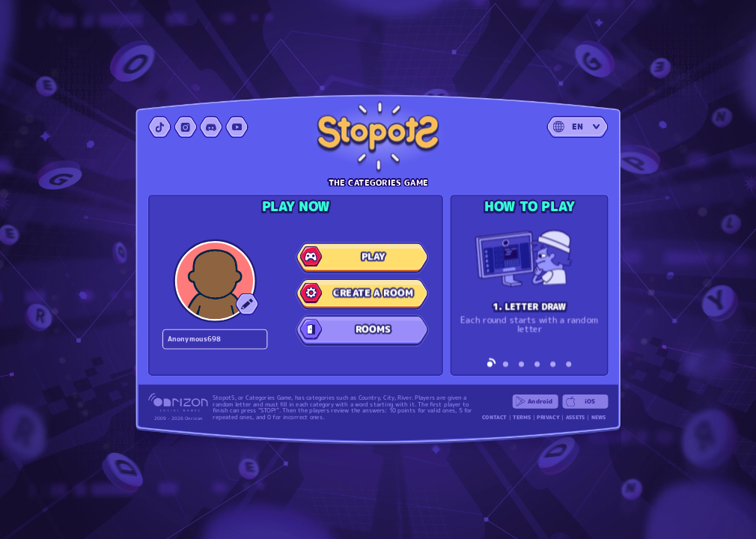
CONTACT (494, 417)
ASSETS (576, 417)
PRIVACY (548, 417)
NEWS (599, 417)
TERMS (521, 417)
